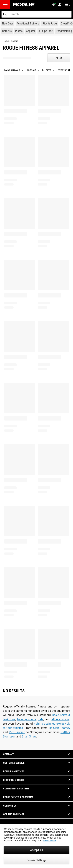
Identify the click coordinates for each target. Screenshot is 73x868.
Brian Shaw (29, 736)
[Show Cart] (67, 5)
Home (6, 41)
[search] (36, 14)
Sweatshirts (64, 70)
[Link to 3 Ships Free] (46, 31)
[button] (5, 14)
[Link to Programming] (64, 31)
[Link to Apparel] (31, 31)
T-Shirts (46, 70)
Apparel (15, 41)
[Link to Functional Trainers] (28, 24)
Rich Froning (17, 732)
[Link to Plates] (19, 31)
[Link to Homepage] (24, 5)
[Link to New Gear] (8, 24)
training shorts (27, 719)
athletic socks (60, 719)
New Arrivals (12, 70)
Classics (31, 70)
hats (41, 719)
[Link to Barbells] (7, 31)
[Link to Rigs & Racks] (50, 24)
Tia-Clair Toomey (59, 728)
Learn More (49, 841)
